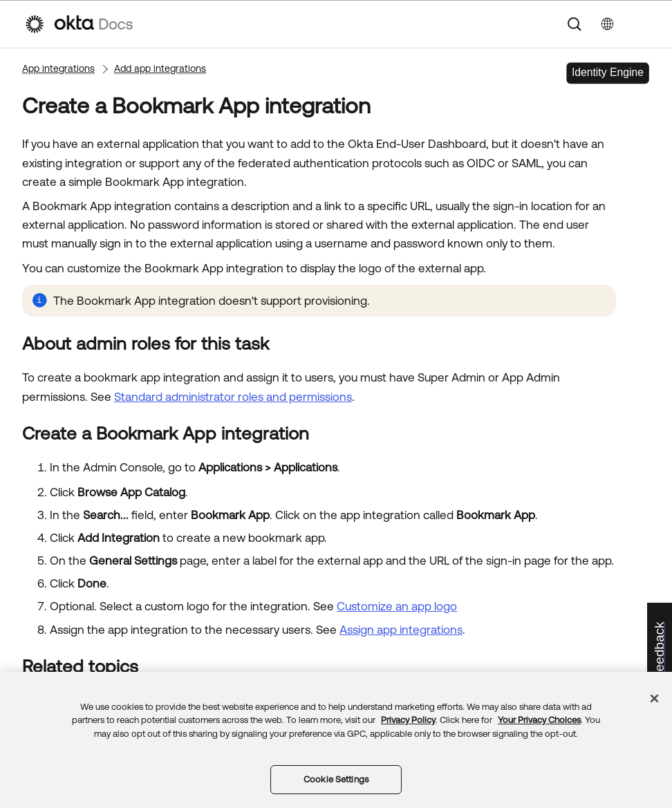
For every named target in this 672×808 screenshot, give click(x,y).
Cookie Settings (336, 779)
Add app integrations (160, 68)
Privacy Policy (408, 720)
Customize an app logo (397, 606)
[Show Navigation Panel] (641, 24)
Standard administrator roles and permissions (233, 397)
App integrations (58, 68)
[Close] (655, 698)
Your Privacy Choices (539, 720)
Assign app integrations (401, 630)
